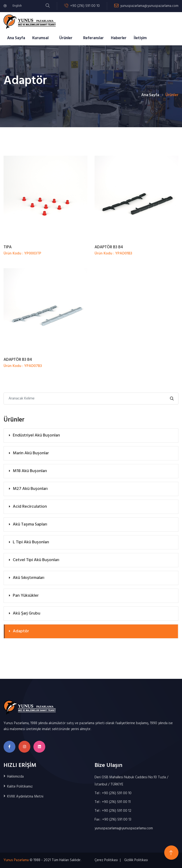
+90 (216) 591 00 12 (117, 811)
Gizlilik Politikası (136, 860)
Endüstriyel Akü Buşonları (36, 435)
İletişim (140, 38)
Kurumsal (40, 38)
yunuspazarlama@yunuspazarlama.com (149, 6)
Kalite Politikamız (20, 787)
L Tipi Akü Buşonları (31, 542)
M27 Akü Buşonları (30, 489)
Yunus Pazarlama (16, 860)
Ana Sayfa (16, 38)
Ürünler (66, 38)
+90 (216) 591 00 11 (116, 802)
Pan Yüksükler (26, 596)
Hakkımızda (15, 777)
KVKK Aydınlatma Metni (25, 797)
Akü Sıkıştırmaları (29, 578)
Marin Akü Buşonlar (31, 453)
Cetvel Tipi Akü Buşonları (36, 560)
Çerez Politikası (106, 860)
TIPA (8, 247)
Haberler (119, 38)
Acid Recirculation (30, 507)
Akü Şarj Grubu (27, 613)
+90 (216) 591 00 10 (85, 6)
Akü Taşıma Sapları (30, 524)
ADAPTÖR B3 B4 (109, 247)
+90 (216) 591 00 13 (117, 820)
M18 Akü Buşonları (30, 471)
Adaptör (21, 631)
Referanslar (93, 38)
